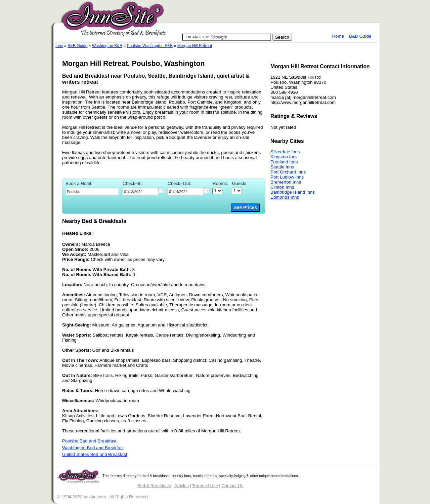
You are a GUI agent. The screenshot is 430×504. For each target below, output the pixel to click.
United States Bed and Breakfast (95, 454)
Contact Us (232, 486)
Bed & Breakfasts (154, 486)
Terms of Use (205, 486)
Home (338, 36)
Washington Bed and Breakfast (93, 448)
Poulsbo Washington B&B (150, 46)
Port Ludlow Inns (287, 177)
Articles (182, 486)
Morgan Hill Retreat (195, 46)
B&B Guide (360, 36)
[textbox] (92, 192)
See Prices (245, 208)
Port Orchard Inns (288, 172)
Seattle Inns (282, 167)
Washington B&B (107, 46)
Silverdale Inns (285, 152)
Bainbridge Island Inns (293, 192)
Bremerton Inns (286, 182)
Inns (59, 46)
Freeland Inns (284, 162)
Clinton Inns (282, 187)
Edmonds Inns (285, 197)
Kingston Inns (284, 157)
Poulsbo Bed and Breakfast (89, 441)
